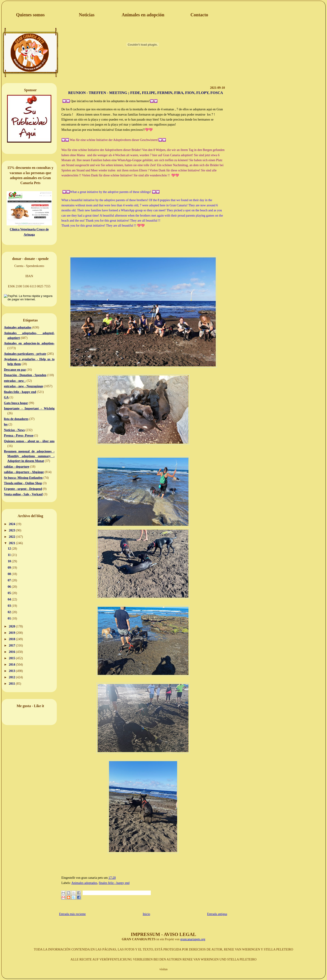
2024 (12, 524)
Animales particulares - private (25, 354)
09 (10, 568)
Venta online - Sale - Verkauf (23, 494)
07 (10, 580)
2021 (12, 543)
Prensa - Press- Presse (19, 436)
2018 (12, 639)
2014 (12, 665)
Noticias (87, 15)
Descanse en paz (15, 370)
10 (10, 561)
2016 (12, 652)
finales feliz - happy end (20, 392)
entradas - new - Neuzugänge (24, 386)
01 (10, 618)
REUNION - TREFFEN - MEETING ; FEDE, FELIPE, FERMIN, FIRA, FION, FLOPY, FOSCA (146, 93)
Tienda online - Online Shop (23, 483)
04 (10, 599)
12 (10, 549)
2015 (12, 658)
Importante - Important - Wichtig (29, 409)
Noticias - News (14, 430)
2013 (12, 671)
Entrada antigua (217, 914)
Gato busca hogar (16, 403)
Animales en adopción (143, 15)
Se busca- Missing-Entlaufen (23, 478)
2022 (12, 537)
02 (10, 612)
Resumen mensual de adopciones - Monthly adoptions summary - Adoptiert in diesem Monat (29, 456)
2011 (12, 684)
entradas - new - (15, 381)
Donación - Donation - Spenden (25, 375)
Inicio (146, 914)
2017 (12, 646)
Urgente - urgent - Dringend (23, 489)
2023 (12, 530)
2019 (12, 633)
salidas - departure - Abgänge (24, 472)
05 (10, 593)
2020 (12, 626)
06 (10, 587)
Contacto (199, 15)
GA (6, 397)
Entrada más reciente (72, 914)
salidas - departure (17, 467)
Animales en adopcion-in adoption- (29, 343)
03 (10, 606)
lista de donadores (16, 419)
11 (10, 555)
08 (10, 574)
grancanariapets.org (193, 939)
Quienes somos (30, 15)
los (6, 424)
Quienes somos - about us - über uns (29, 441)
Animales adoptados (18, 327)
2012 (12, 677)
